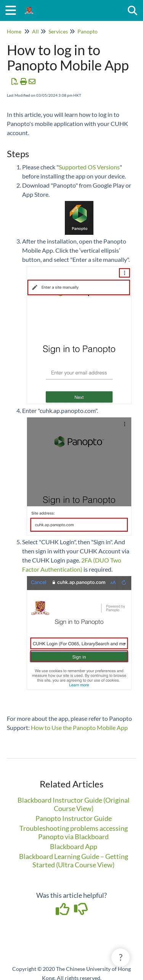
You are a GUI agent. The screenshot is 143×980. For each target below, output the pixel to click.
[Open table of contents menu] (13, 9)
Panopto (88, 31)
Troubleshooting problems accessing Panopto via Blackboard (74, 832)
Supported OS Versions (89, 167)
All (35, 31)
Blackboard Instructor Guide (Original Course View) (74, 804)
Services (58, 31)
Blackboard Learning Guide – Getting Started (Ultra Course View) (74, 860)
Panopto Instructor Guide (74, 818)
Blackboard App (74, 846)
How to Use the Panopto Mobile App (79, 727)
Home (14, 31)
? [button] (121, 957)
